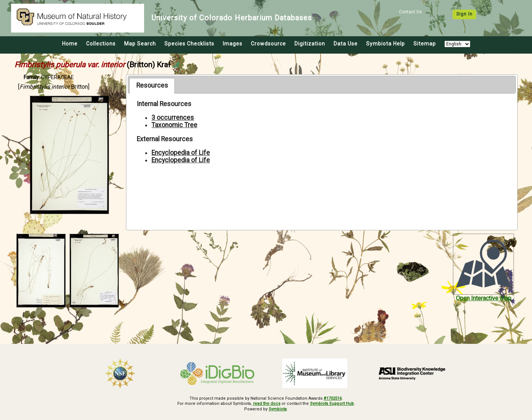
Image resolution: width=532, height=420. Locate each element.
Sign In (464, 14)
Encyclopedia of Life (181, 153)
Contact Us (410, 12)
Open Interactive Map (484, 298)
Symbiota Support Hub (332, 404)
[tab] (152, 86)
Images (233, 44)
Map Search (140, 44)
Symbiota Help (386, 44)
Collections (101, 44)
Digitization (310, 44)
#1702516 (333, 398)
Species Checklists (189, 44)
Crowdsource (268, 44)
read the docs (267, 404)
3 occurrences (173, 118)
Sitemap (425, 44)
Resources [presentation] (152, 85)
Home (70, 44)
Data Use (346, 44)
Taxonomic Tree (174, 125)
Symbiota (278, 409)
